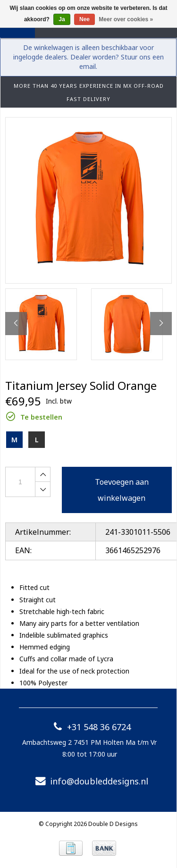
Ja (62, 19)
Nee (84, 19)
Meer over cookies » (126, 19)
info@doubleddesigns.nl (90, 781)
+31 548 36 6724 (89, 727)
